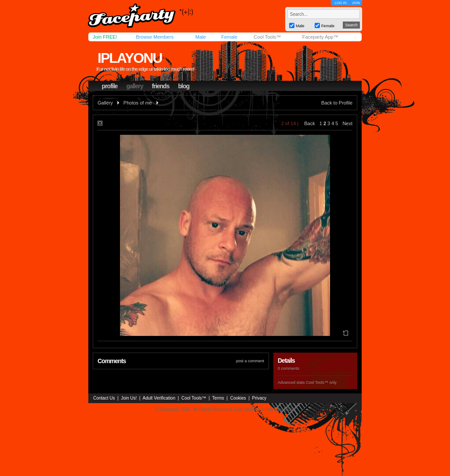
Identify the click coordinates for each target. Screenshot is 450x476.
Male (200, 37)
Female (229, 37)
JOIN (356, 3)
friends (161, 86)
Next (347, 123)
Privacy (259, 398)
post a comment (250, 361)
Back (309, 123)
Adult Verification (159, 398)
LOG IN (340, 3)
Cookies (238, 398)
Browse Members (155, 37)
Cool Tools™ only (321, 382)
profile (110, 86)
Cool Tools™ (267, 37)
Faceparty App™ (320, 37)
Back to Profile (337, 103)
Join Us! (129, 398)
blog (184, 86)
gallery (134, 86)
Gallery (105, 103)
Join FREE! (105, 37)
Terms (218, 398)
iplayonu (130, 58)
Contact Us (104, 398)
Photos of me (138, 103)
